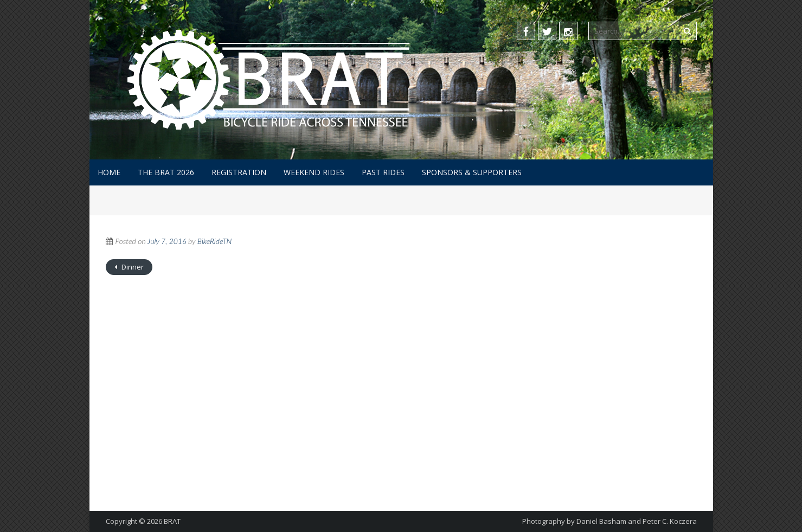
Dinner (132, 267)
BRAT (172, 521)
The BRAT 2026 (166, 172)
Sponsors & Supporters (472, 172)
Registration (239, 172)
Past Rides (383, 172)
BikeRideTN (215, 241)
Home (109, 172)
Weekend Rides (314, 172)
